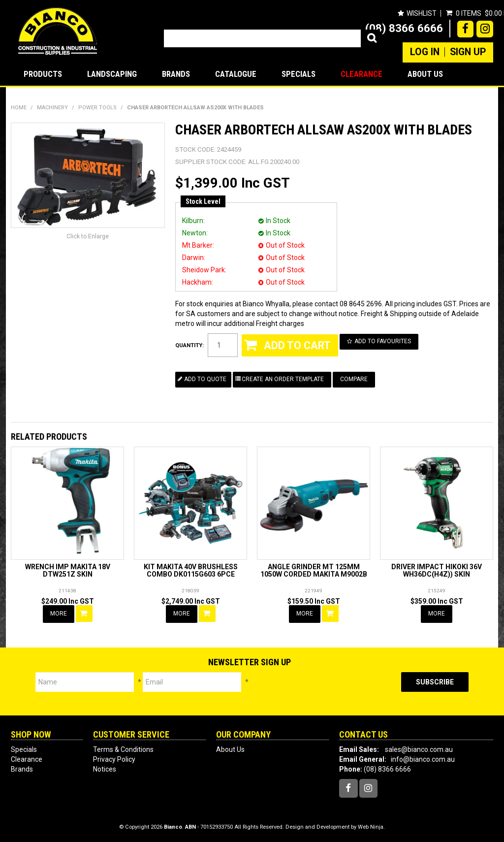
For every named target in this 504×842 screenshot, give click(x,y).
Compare (354, 379)
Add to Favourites (383, 341)
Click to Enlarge (88, 236)
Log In (425, 52)
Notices (105, 769)
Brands (176, 74)
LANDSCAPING (112, 74)
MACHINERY (52, 108)
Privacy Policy (114, 759)
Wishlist (422, 13)
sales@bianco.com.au (419, 749)
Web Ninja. (371, 827)
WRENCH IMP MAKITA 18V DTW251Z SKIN (68, 570)
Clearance (362, 74)
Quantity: (189, 345)
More (59, 614)
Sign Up (468, 52)
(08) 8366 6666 (404, 28)
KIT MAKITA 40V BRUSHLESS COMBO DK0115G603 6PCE (191, 570)
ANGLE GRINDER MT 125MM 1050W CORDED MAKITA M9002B (314, 570)
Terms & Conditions (123, 749)
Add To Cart (84, 614)
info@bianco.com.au (423, 759)
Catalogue (236, 74)
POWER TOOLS (97, 108)
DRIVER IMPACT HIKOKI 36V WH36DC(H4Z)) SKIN (437, 570)
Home (19, 108)
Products (43, 74)
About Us (425, 74)
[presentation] (325, 691)
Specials (299, 74)
